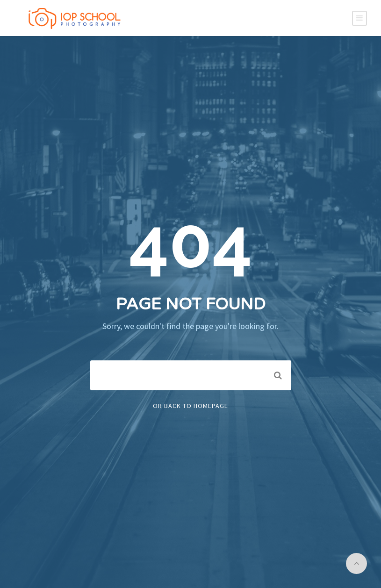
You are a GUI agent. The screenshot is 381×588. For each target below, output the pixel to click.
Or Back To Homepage (190, 406)
